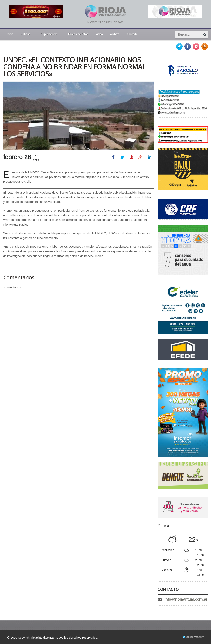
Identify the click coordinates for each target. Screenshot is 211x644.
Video (99, 34)
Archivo (115, 34)
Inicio (10, 34)
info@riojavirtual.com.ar (186, 599)
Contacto (132, 34)
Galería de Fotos (78, 34)
